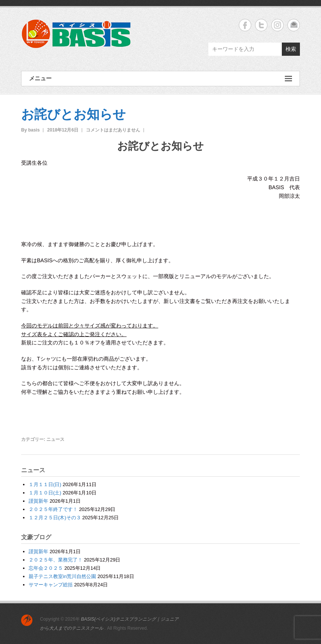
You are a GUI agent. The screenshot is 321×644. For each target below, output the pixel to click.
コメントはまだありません (113, 130)
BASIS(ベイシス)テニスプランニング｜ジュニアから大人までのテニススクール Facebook (245, 25)
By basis (30, 130)
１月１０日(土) (45, 493)
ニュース (55, 439)
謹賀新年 (38, 501)
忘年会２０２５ (46, 568)
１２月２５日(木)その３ (55, 518)
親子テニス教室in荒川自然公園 (62, 576)
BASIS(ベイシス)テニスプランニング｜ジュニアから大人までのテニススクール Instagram (277, 25)
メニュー (160, 79)
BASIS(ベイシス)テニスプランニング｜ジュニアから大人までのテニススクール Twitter (261, 25)
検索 (291, 49)
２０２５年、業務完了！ (56, 560)
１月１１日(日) (45, 484)
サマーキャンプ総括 (51, 585)
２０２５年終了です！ (53, 509)
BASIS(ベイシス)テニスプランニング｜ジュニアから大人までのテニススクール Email (294, 25)
